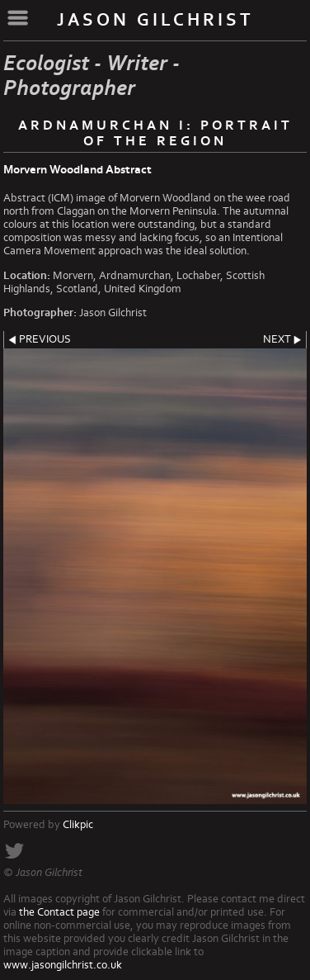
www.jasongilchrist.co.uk (63, 965)
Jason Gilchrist (155, 20)
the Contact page (59, 912)
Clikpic (78, 825)
